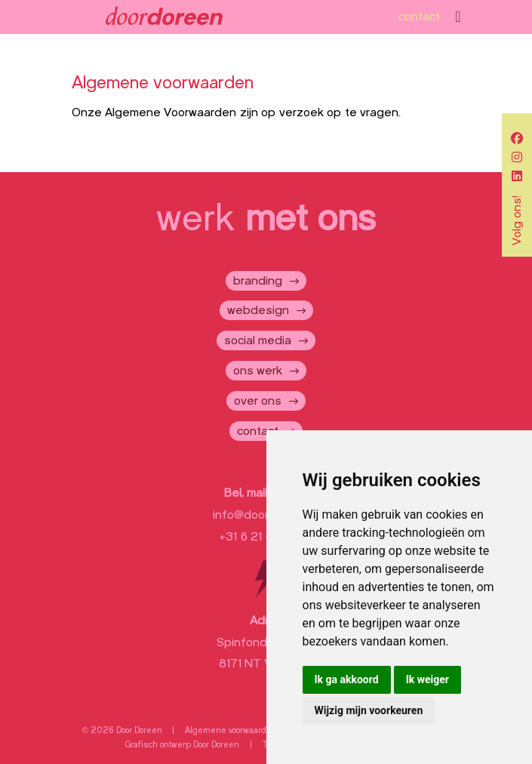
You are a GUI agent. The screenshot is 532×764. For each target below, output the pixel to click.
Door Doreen (216, 745)
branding (258, 281)
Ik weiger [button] (427, 679)
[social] (517, 139)
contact (419, 17)
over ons (258, 401)
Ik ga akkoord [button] (347, 679)
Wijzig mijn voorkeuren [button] (369, 710)
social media (258, 340)
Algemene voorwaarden (231, 730)
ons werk (258, 371)
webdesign (258, 310)
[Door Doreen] (164, 17)
